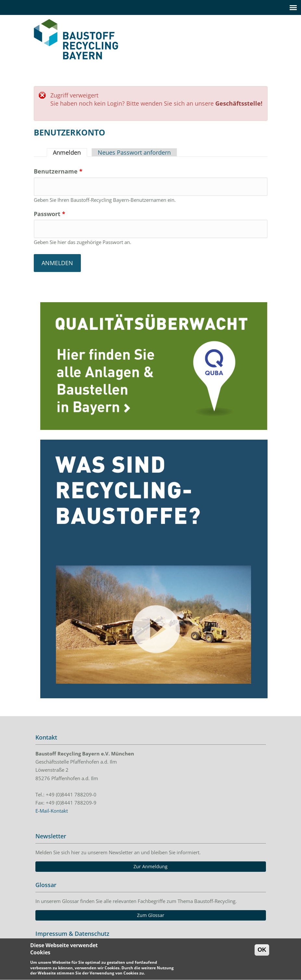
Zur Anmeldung (150, 866)
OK (262, 953)
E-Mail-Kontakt (52, 811)
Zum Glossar (151, 915)
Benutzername (58, 171)
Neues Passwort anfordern (134, 152)
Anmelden (70, 152)
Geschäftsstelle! (239, 103)
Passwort (50, 214)
